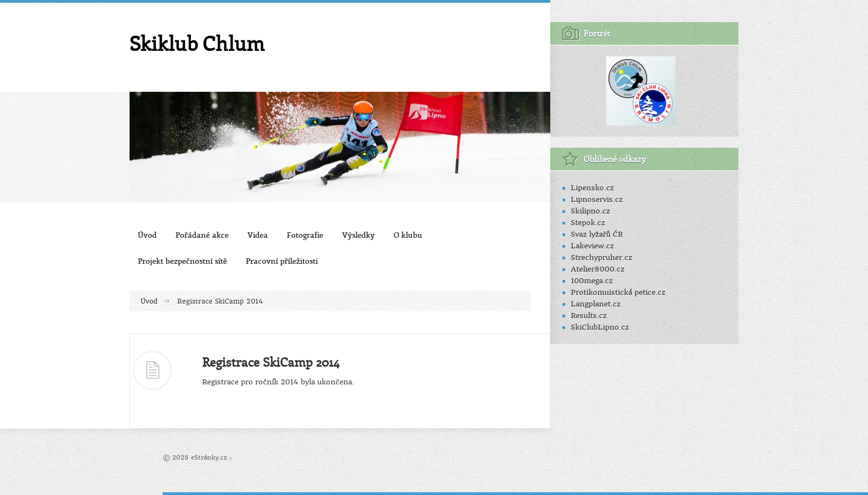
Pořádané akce (202, 235)
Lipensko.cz (592, 188)
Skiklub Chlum (197, 43)
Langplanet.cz (596, 304)
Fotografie (305, 235)
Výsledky (358, 235)
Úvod (147, 235)
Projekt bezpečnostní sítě (182, 261)
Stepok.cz (588, 223)
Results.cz (589, 316)
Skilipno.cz (590, 211)
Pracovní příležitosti (282, 261)
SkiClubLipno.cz (600, 327)
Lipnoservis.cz (597, 199)
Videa (258, 235)
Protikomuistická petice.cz (618, 292)
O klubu (408, 235)
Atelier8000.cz (598, 269)
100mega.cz (592, 281)
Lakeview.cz (592, 246)
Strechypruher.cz (601, 257)
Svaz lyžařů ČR (597, 234)
